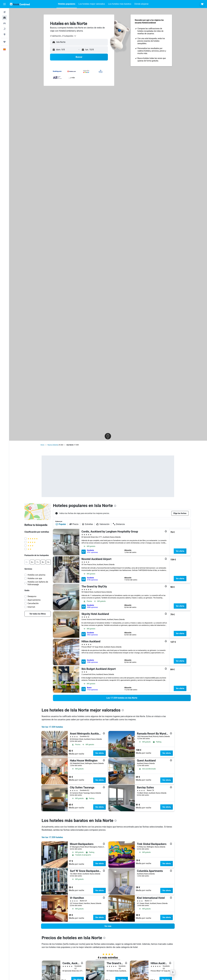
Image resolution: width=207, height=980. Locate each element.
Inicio (43, 445)
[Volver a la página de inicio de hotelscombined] (20, 4)
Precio (74, 524)
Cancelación (33, 603)
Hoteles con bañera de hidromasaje (38, 583)
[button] (4, 4)
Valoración (103, 524)
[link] (38, 614)
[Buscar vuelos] (4, 12)
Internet (32, 607)
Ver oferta (180, 551)
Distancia (119, 524)
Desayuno (32, 596)
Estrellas (88, 524)
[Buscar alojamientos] (4, 18)
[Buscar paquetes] (4, 29)
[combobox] (63, 36)
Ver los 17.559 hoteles (53, 727)
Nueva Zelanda (53, 445)
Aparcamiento (34, 600)
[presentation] (115, 506)
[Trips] (4, 42)
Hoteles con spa (35, 578)
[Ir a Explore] (4, 34)
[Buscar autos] (4, 23)
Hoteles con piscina (37, 575)
